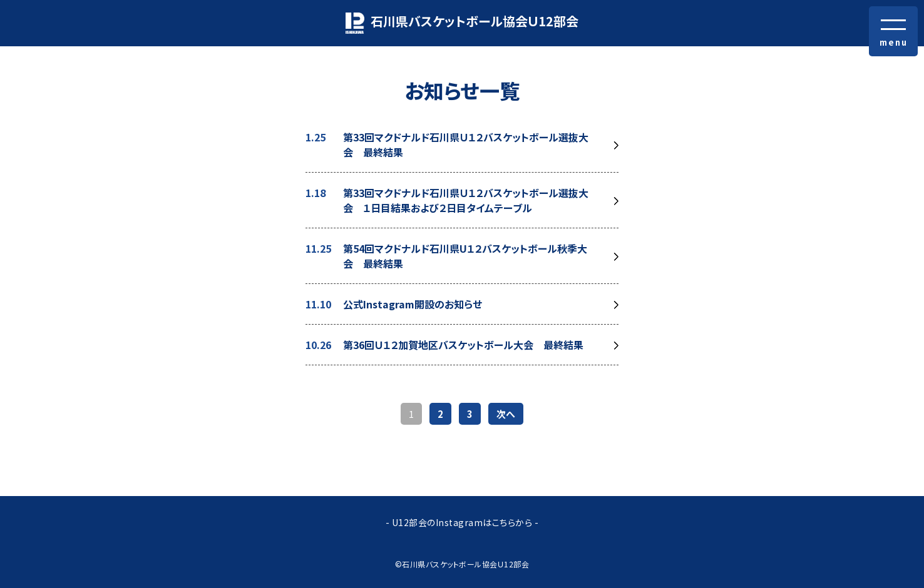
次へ (506, 414)
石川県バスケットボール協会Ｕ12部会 (462, 23)
